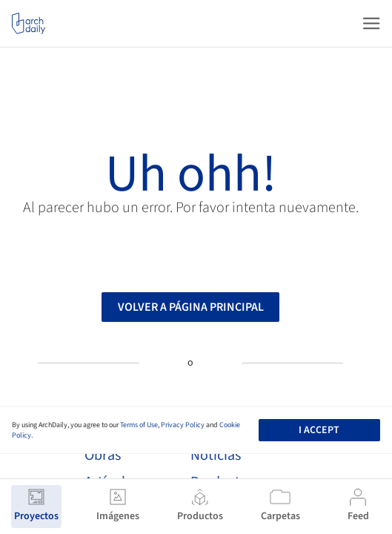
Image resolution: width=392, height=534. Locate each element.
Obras (103, 455)
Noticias (216, 455)
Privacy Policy (183, 425)
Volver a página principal (191, 310)
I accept (319, 430)
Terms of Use (139, 425)
